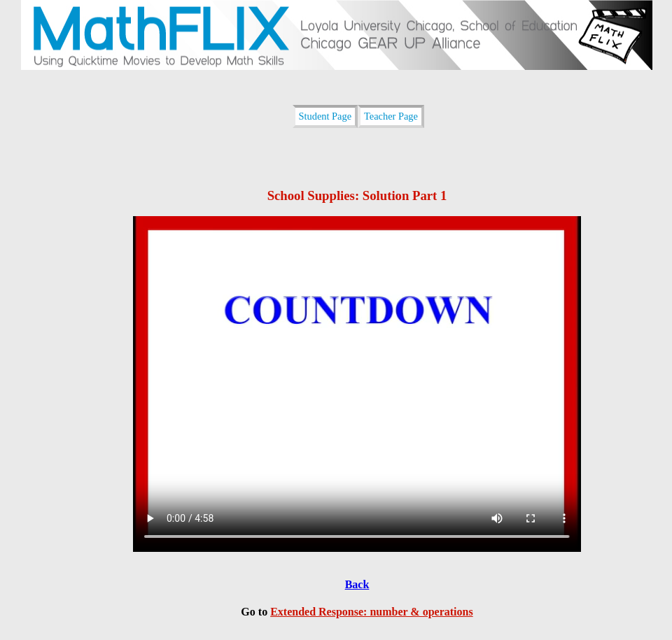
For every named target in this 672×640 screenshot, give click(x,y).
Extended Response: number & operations (372, 612)
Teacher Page (391, 116)
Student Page (325, 116)
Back (357, 584)
